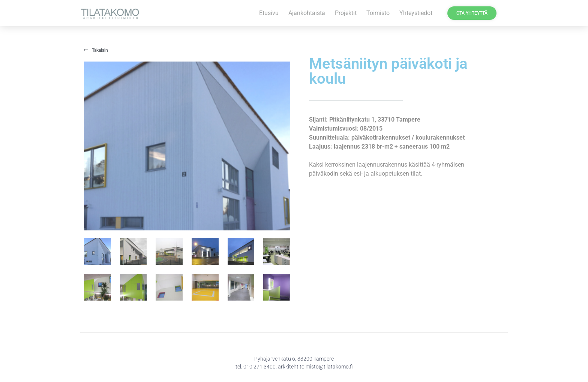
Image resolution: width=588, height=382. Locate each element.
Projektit (346, 13)
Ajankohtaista (307, 13)
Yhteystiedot (416, 13)
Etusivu (269, 13)
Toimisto (378, 13)
